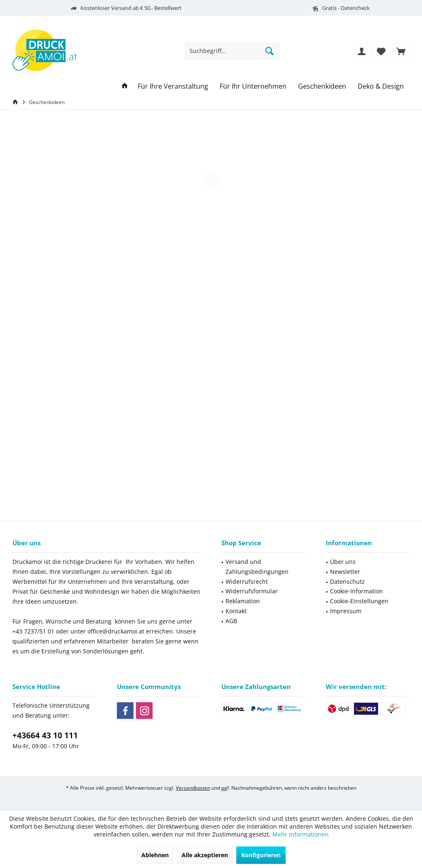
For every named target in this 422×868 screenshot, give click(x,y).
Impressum (346, 611)
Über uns (343, 562)
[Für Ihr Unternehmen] (253, 86)
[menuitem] (401, 51)
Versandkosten (193, 788)
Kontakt (236, 611)
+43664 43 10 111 (45, 735)
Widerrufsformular (252, 591)
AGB (231, 621)
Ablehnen (155, 855)
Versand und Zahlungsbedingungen (257, 567)
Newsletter (345, 572)
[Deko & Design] (381, 86)
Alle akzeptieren (205, 855)
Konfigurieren (261, 855)
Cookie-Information (357, 591)
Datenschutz (347, 581)
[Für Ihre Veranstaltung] (173, 86)
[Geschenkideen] (322, 86)
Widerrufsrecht (247, 581)
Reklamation (243, 601)
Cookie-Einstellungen (359, 601)
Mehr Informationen (301, 834)
